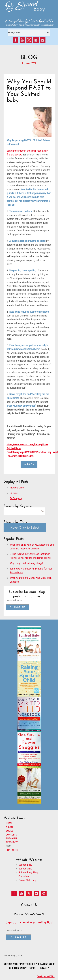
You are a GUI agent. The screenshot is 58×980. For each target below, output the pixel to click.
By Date (14, 493)
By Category (16, 498)
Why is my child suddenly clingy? (26, 563)
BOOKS (10, 831)
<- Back (29, 464)
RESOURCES (12, 842)
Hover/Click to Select (25, 528)
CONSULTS (11, 835)
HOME (9, 823)
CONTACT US (13, 850)
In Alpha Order (17, 488)
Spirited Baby (25, 865)
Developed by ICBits (46, 976)
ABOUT (10, 827)
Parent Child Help (27, 880)
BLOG (9, 846)
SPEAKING (11, 838)
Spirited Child (25, 869)
